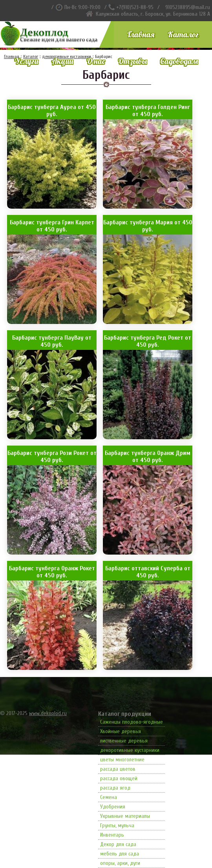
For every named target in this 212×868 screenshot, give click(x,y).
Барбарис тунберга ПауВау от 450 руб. (52, 341)
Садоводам (179, 61)
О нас (96, 61)
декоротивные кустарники (130, 750)
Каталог (183, 34)
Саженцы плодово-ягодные (132, 722)
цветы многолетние (122, 760)
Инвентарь (112, 835)
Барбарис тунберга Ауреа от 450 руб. (52, 111)
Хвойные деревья (121, 731)
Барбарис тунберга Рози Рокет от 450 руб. (52, 457)
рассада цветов (118, 769)
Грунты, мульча (117, 825)
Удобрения (113, 807)
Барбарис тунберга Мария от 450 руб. (148, 226)
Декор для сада (118, 844)
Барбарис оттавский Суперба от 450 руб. (148, 572)
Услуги (26, 61)
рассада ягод (115, 788)
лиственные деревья (124, 741)
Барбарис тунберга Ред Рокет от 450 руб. (148, 341)
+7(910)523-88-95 (135, 7)
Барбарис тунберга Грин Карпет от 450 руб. (52, 226)
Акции (63, 61)
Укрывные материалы (125, 816)
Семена (109, 797)
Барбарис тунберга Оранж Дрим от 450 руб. (148, 457)
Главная (141, 34)
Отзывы (132, 61)
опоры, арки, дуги (120, 863)
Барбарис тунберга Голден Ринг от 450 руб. (148, 111)
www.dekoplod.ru (48, 713)
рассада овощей (119, 778)
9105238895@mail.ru (188, 7)
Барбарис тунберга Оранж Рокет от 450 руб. (52, 572)
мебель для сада (120, 854)
